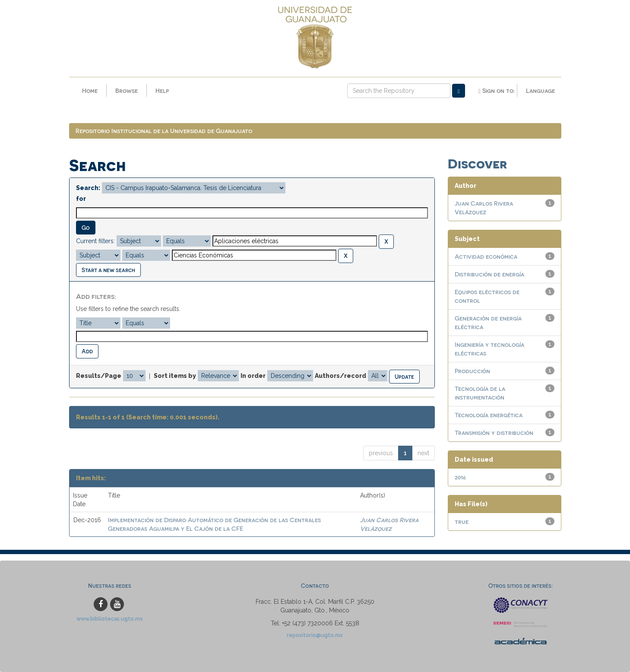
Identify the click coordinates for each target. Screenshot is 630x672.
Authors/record (340, 376)
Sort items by (175, 376)
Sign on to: (496, 91)
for (81, 199)
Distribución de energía (489, 274)
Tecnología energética (489, 415)
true (462, 521)
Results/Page (99, 376)
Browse (127, 90)
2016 (460, 477)
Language (540, 90)
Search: (88, 188)
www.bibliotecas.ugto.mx (110, 619)
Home (90, 90)
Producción (472, 371)
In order (253, 376)
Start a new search (108, 270)
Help (162, 90)
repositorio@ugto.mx (315, 635)
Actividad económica (486, 256)
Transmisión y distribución (494, 433)
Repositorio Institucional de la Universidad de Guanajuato (164, 131)
